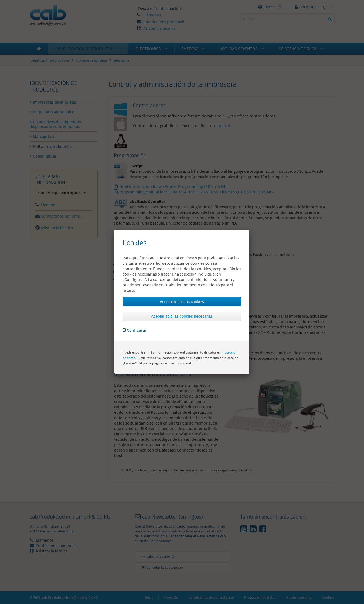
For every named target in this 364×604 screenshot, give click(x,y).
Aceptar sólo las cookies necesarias (182, 316)
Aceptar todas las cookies (182, 302)
